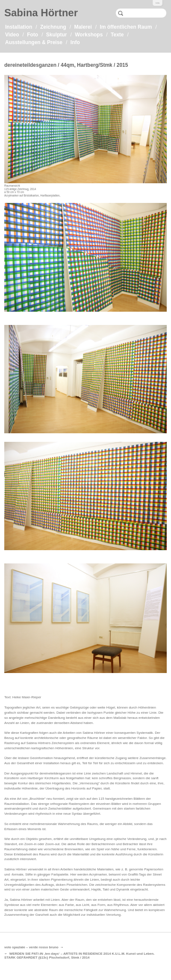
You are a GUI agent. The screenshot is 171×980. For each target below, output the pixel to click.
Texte (117, 35)
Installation (19, 27)
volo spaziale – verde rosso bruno (31, 947)
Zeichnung (53, 27)
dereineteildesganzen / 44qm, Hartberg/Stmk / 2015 (66, 65)
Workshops (89, 35)
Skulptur (57, 35)
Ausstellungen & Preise (34, 42)
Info (158, 3)
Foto (32, 35)
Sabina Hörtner (41, 13)
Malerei (83, 27)
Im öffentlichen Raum (126, 27)
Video (12, 35)
